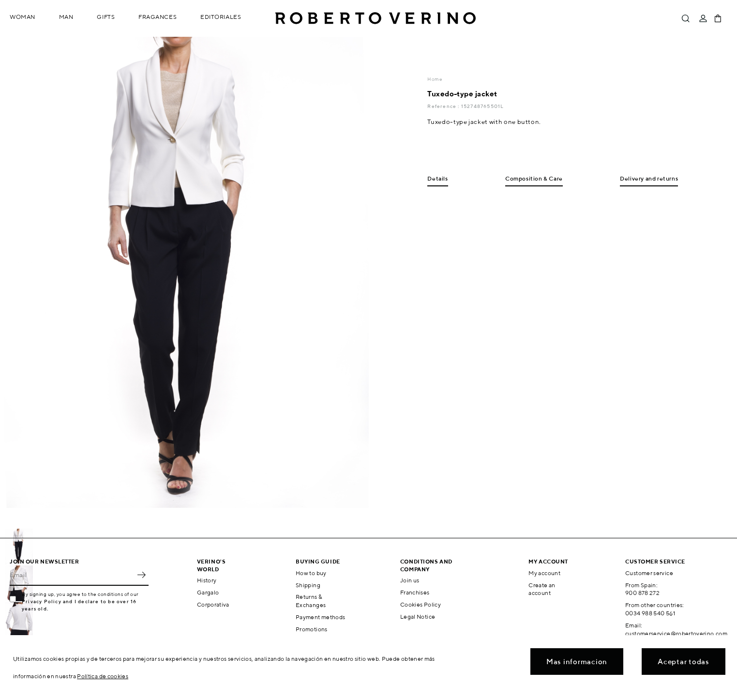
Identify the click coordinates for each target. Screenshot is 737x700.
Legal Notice (418, 616)
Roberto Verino (376, 18)
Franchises (415, 592)
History (207, 580)
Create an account (542, 589)
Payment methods (320, 617)
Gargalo (208, 592)
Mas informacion (577, 662)
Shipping (308, 585)
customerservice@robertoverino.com (676, 633)
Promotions (312, 629)
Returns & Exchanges (311, 601)
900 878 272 (642, 593)
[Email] (72, 575)
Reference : (444, 106)
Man (66, 17)
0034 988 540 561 (650, 613)
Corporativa (213, 604)
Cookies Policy (421, 604)
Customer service (649, 573)
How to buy (311, 573)
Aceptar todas (684, 662)
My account (544, 573)
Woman (23, 17)
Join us (410, 580)
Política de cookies (103, 676)
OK (141, 575)
